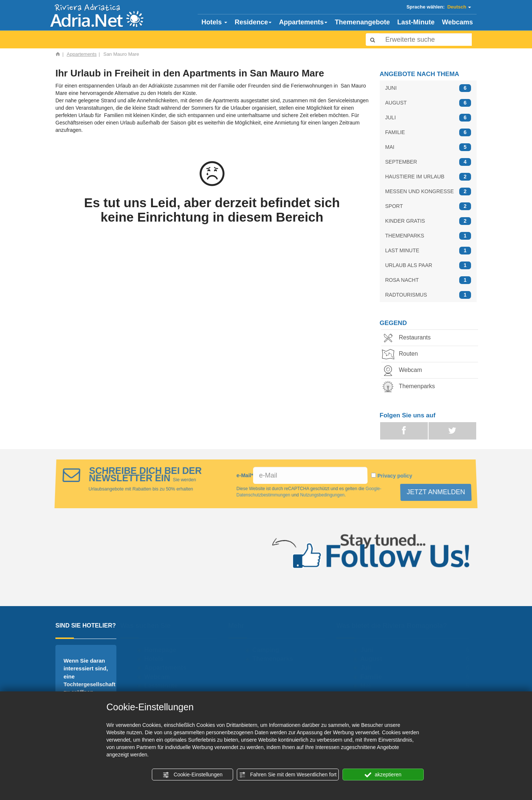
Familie (373, 677)
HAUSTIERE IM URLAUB (428, 177)
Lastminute (163, 686)
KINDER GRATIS (428, 221)
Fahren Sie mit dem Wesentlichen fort (288, 775)
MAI (428, 147)
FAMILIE (428, 132)
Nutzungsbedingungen (323, 495)
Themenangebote (362, 22)
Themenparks (412, 387)
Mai (367, 686)
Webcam (405, 371)
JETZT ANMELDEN (438, 492)
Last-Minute (416, 22)
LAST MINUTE (428, 251)
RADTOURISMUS (428, 295)
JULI (428, 118)
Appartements (303, 22)
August (373, 659)
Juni (369, 650)
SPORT (428, 206)
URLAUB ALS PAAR (428, 265)
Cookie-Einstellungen (192, 775)
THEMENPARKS (428, 236)
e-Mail (245, 476)
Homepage (162, 650)
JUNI (428, 88)
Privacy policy (393, 476)
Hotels (214, 22)
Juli (367, 668)
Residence (253, 22)
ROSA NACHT (428, 280)
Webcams (457, 22)
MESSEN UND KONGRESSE (428, 192)
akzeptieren (383, 775)
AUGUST (428, 103)
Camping (268, 650)
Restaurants (410, 338)
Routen (403, 354)
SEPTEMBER (428, 162)
